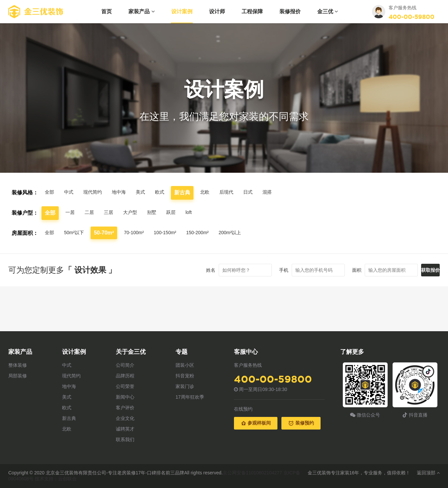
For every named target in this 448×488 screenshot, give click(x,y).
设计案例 (182, 11)
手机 (264, 270)
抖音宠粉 (185, 376)
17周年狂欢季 (190, 397)
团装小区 (185, 365)
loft (198, 212)
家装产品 (141, 11)
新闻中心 (125, 397)
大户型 (135, 213)
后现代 (239, 193)
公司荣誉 (125, 386)
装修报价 (290, 11)
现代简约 (97, 193)
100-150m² (173, 233)
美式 (148, 193)
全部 (50, 193)
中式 (71, 193)
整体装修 (18, 365)
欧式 (169, 193)
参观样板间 (256, 423)
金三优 (328, 11)
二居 (91, 213)
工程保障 (252, 11)
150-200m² (209, 233)
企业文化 (125, 418)
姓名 (191, 270)
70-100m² (139, 233)
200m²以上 (245, 233)
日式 (262, 193)
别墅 (158, 213)
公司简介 (125, 365)
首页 (107, 11)
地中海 (125, 193)
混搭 (282, 193)
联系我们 (125, 439)
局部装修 (18, 376)
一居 (71, 213)
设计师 (217, 11)
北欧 (215, 193)
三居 (112, 213)
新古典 (69, 418)
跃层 (179, 213)
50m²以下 (77, 233)
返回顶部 (428, 473)
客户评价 (125, 408)
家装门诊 (185, 386)
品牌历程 (125, 376)
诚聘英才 (125, 429)
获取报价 (420, 270)
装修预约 (301, 423)
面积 (337, 270)
